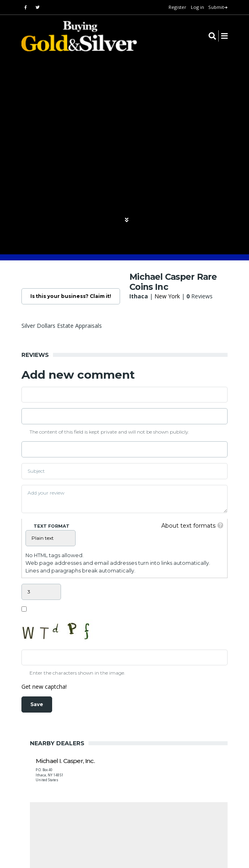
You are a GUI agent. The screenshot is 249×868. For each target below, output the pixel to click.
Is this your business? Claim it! (71, 296)
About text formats (188, 526)
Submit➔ (218, 7)
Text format (52, 526)
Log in (197, 7)
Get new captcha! (44, 687)
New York (167, 296)
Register (177, 7)
